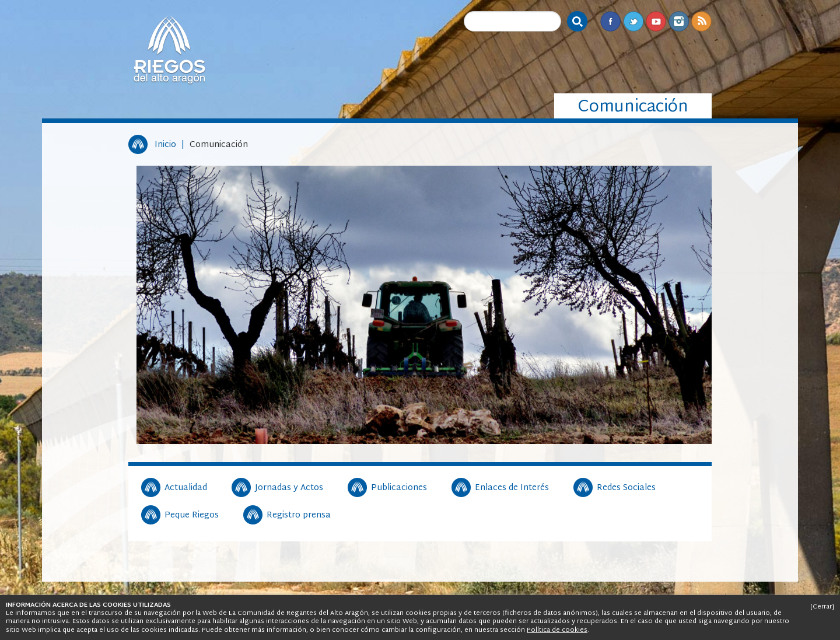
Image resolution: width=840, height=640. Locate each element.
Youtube (656, 21)
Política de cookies (557, 630)
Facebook (610, 21)
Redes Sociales (626, 488)
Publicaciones (399, 488)
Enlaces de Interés (512, 488)
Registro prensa (299, 516)
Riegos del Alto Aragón (169, 50)
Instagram (679, 21)
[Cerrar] (822, 607)
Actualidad (186, 488)
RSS (701, 21)
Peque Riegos (192, 516)
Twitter (633, 21)
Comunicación (219, 145)
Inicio (165, 145)
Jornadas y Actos (289, 488)
